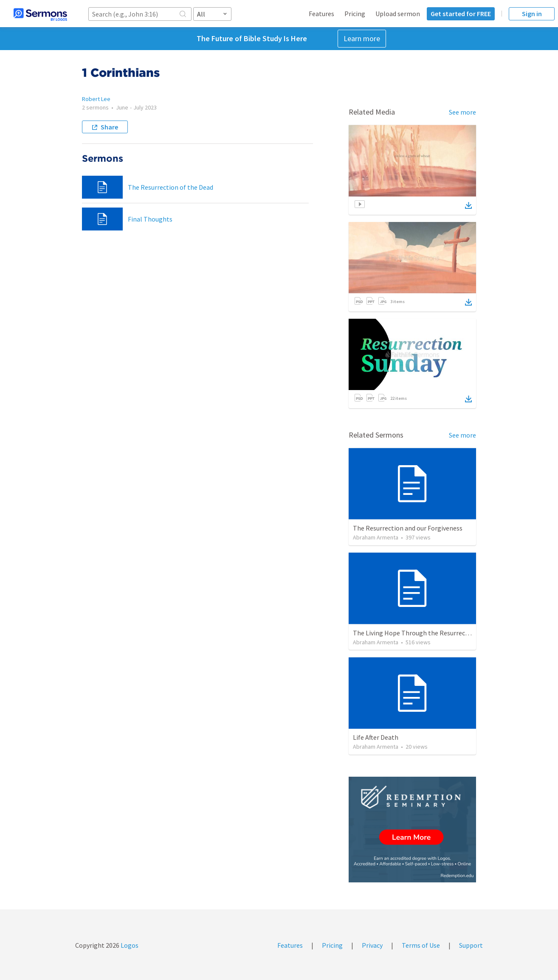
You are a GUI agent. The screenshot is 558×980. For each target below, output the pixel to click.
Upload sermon (398, 14)
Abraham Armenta (376, 537)
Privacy (372, 945)
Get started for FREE (461, 14)
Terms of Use (421, 945)
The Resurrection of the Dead (170, 187)
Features (321, 14)
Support (471, 945)
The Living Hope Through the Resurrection (415, 633)
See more (462, 112)
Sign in (532, 14)
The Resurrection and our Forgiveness (408, 528)
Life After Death (376, 737)
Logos (129, 945)
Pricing (355, 14)
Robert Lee (96, 99)
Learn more (362, 38)
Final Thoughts (150, 219)
